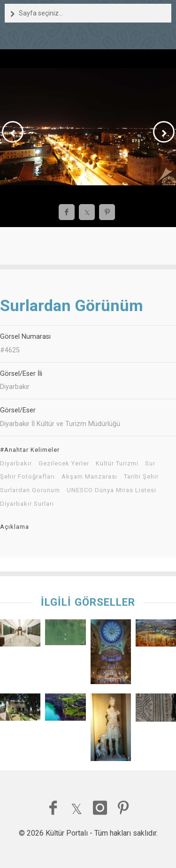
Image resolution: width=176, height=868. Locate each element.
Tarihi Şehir (141, 477)
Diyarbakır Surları (27, 504)
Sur (150, 464)
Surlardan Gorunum (30, 490)
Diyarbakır (16, 464)
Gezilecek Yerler (64, 464)
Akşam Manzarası (89, 477)
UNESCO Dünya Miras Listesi (111, 490)
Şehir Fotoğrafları (27, 477)
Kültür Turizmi (117, 464)
